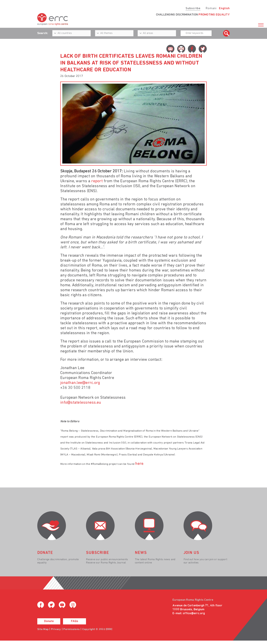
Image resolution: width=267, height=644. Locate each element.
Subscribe (193, 8)
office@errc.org (194, 613)
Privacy (56, 629)
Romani (211, 8)
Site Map (43, 629)
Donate (49, 621)
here (139, 464)
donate (45, 553)
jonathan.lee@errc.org (80, 383)
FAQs (75, 621)
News (141, 553)
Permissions (72, 629)
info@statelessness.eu (81, 403)
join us (191, 553)
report (97, 181)
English (224, 8)
